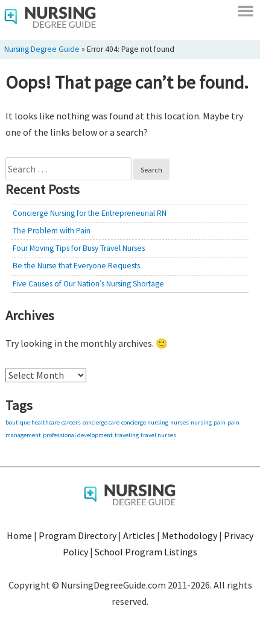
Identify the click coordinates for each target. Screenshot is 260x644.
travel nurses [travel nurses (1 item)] (158, 435)
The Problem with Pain (52, 231)
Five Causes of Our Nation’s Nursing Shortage (88, 284)
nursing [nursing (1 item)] (201, 422)
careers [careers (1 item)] (71, 422)
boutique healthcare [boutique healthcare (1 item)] (33, 422)
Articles (139, 535)
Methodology (189, 535)
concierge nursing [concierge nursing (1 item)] (145, 422)
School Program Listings (146, 552)
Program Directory (78, 535)
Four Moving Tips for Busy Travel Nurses (79, 248)
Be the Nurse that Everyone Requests (76, 266)
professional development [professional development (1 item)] (78, 435)
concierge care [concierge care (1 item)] (101, 422)
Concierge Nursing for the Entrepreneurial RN (90, 213)
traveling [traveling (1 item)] (127, 435)
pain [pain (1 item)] (220, 422)
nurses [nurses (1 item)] (179, 422)
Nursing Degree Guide (42, 49)
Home (19, 535)
